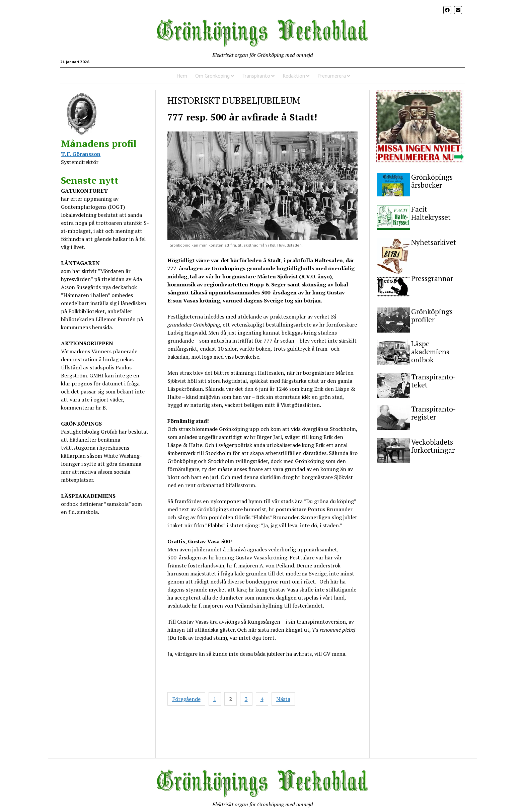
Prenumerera (332, 76)
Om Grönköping (212, 76)
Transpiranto (256, 76)
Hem (182, 76)
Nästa (283, 699)
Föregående (186, 699)
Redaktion (294, 76)
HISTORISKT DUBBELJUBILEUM (234, 100)
